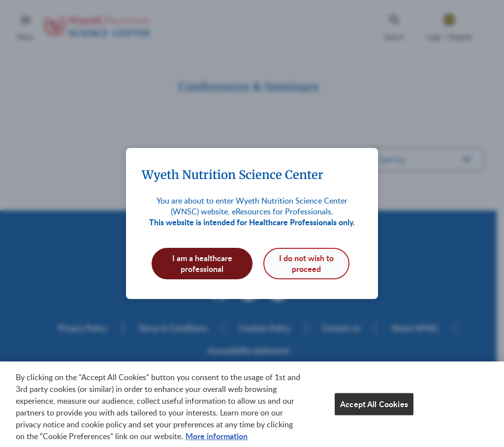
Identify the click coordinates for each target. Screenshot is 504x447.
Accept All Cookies (374, 404)
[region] (252, 404)
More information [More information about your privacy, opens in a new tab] (217, 436)
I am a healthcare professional (202, 263)
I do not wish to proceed (306, 263)
